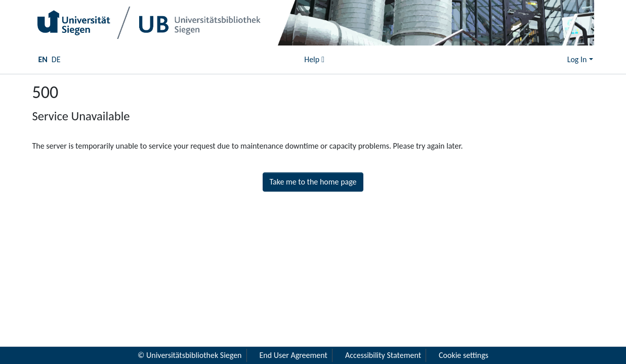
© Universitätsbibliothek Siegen (190, 355)
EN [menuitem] (43, 59)
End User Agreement (294, 355)
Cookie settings (464, 355)
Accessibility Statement (383, 355)
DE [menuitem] (56, 59)
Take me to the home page (313, 182)
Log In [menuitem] (577, 59)
